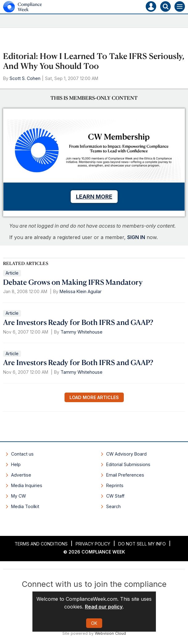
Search (113, 506)
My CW (19, 496)
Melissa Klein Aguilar (81, 291)
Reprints (115, 485)
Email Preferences (125, 475)
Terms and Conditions (41, 544)
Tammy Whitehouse (81, 332)
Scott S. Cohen (25, 78)
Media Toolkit (25, 506)
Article (12, 273)
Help (16, 464)
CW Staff (115, 496)
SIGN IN (136, 237)
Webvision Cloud (110, 633)
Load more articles (94, 397)
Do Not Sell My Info (142, 544)
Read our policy (104, 607)
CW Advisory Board (126, 454)
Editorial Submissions (128, 464)
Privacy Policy (93, 544)
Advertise (21, 475)
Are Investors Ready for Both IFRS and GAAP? (78, 322)
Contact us (22, 454)
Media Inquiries (27, 485)
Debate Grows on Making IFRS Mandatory (73, 282)
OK (94, 623)
